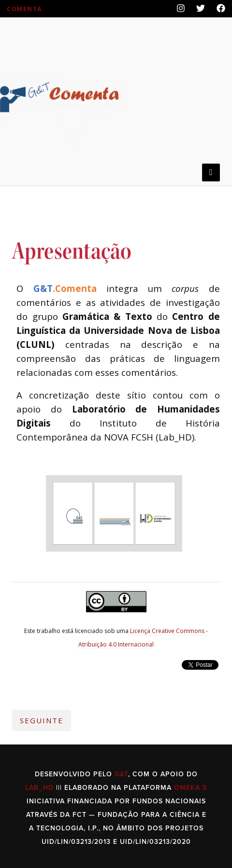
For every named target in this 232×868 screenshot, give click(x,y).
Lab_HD (39, 788)
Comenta (24, 9)
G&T (121, 774)
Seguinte (42, 720)
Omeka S (190, 788)
